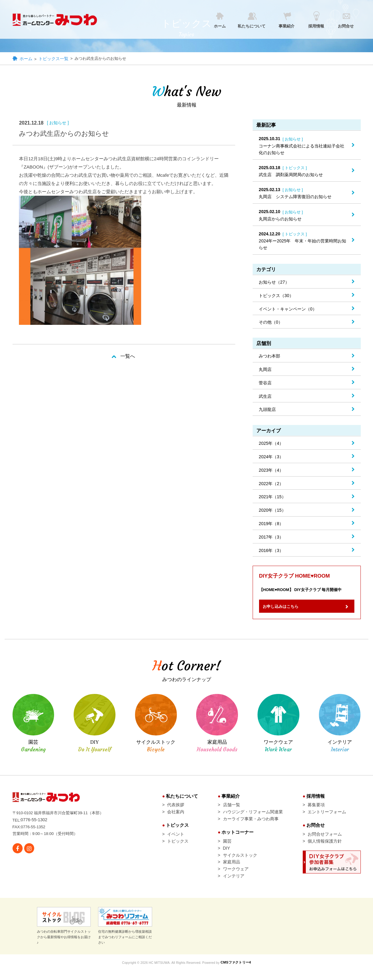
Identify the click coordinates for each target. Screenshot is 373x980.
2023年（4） (271, 471)
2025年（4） (271, 444)
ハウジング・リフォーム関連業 (253, 817)
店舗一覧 (232, 809)
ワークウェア (236, 878)
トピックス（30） (276, 296)
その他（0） (271, 323)
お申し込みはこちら (286, 610)
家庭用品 (232, 871)
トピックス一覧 (54, 59)
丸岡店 (265, 370)
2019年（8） (271, 524)
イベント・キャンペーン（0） (288, 310)
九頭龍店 (267, 410)
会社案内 (176, 817)
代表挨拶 (176, 809)
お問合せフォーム (325, 840)
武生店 (265, 397)
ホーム (26, 59)
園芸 (227, 848)
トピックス (178, 848)
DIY (227, 855)
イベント (176, 840)
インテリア (234, 886)
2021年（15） (272, 497)
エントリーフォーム (327, 817)
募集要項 (316, 809)
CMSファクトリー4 (240, 972)
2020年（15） (272, 511)
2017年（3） (271, 538)
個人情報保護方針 (325, 848)
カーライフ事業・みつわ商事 (251, 824)
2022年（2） (271, 484)
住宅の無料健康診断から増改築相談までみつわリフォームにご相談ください (125, 936)
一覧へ (128, 357)
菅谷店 (265, 383)
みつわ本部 (269, 357)
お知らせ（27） (274, 283)
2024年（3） (271, 457)
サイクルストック (240, 863)
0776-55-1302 (35, 824)
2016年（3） (271, 551)
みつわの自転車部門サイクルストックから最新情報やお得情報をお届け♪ (64, 936)
